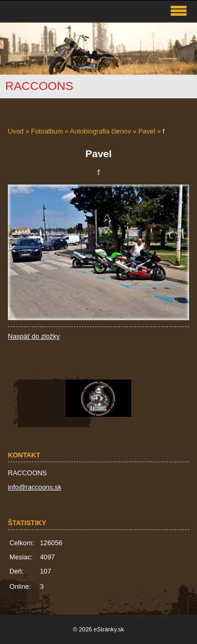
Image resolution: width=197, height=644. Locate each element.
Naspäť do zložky (34, 336)
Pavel (147, 131)
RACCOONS (39, 86)
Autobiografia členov (100, 131)
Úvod (16, 131)
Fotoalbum (47, 131)
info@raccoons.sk (35, 487)
